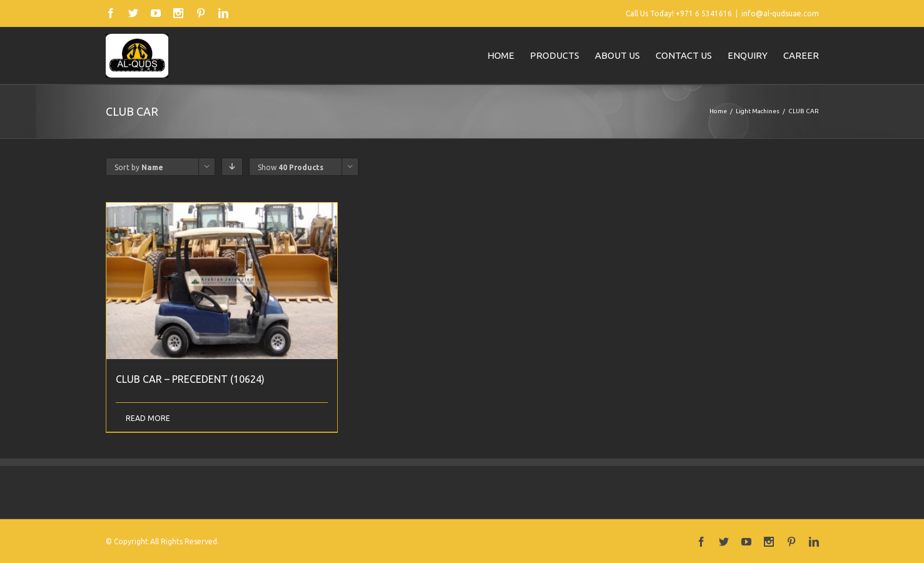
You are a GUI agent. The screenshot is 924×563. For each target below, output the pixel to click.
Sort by (139, 167)
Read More (148, 418)
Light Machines (758, 111)
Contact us (684, 55)
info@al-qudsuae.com (780, 13)
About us (617, 55)
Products (555, 55)
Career (801, 55)
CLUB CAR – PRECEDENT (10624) (190, 379)
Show (291, 167)
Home (501, 55)
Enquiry (748, 55)
